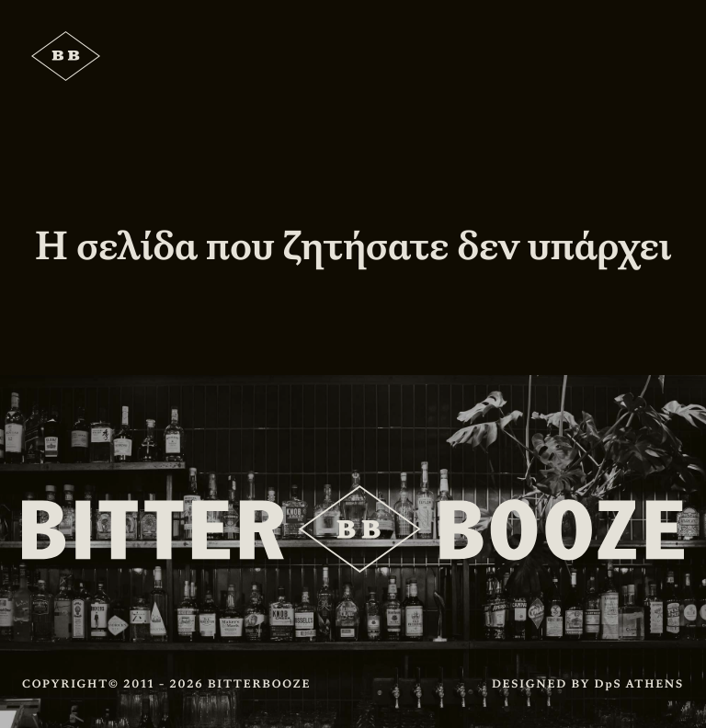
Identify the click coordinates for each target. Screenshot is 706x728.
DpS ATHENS (639, 684)
